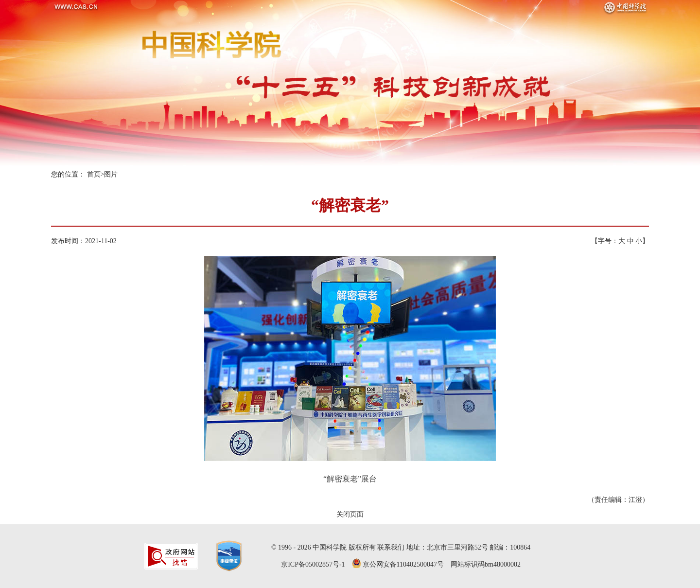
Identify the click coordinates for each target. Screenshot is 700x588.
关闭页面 (350, 514)
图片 (111, 174)
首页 (94, 174)
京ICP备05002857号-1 (313, 564)
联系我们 (391, 547)
